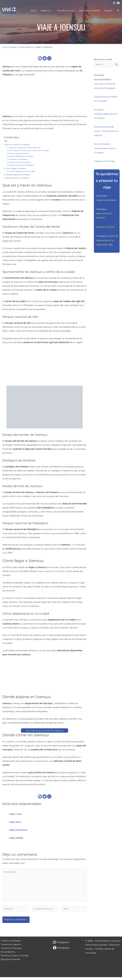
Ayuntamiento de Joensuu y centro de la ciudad (31, 150)
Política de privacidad (98, 948)
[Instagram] (114, 3)
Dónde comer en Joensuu (18, 178)
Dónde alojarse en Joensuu (19, 175)
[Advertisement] (45, 97)
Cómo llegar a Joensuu (17, 168)
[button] (118, 11)
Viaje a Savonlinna (19, 830)
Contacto (117, 944)
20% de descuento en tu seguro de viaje (107, 241)
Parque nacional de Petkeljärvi (23, 165)
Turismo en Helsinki (11, 944)
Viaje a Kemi (16, 822)
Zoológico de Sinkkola (19, 159)
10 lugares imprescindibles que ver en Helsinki (105, 114)
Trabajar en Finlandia (105, 161)
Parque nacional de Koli (20, 153)
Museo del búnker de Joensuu (23, 156)
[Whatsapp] (49, 58)
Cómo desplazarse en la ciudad (23, 171)
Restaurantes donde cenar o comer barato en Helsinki (105, 131)
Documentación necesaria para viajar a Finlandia (106, 149)
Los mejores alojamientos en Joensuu (45, 731)
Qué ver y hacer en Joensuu (19, 144)
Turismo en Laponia (11, 948)
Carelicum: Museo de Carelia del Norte (26, 148)
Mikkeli (25, 606)
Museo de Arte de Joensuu (21, 162)
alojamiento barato (106, 200)
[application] (52, 11)
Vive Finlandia (10, 47)
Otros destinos (28, 47)
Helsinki (14, 571)
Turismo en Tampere (11, 952)
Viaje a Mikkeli (17, 838)
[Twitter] (45, 58)
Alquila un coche (105, 227)
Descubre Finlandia (10, 964)
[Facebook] (118, 3)
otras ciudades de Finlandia (52, 571)
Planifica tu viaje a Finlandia (15, 960)
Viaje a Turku (16, 814)
